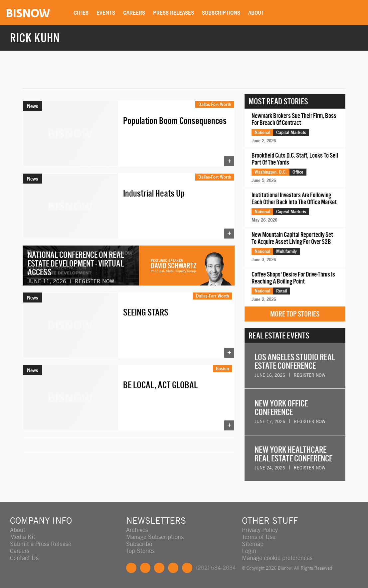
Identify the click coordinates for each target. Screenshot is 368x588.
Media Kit (23, 537)
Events (106, 13)
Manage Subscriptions (155, 537)
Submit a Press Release (41, 544)
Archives (137, 530)
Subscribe (139, 544)
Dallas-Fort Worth (215, 104)
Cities (81, 13)
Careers (134, 13)
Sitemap (253, 544)
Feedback (187, 568)
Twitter (145, 568)
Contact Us (24, 558)
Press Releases (174, 13)
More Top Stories (295, 314)
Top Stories (140, 551)
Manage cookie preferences (277, 558)
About (256, 13)
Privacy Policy (260, 530)
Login (249, 551)
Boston (222, 368)
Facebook (131, 568)
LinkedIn (159, 568)
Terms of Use (259, 537)
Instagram (173, 568)
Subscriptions (221, 13)
